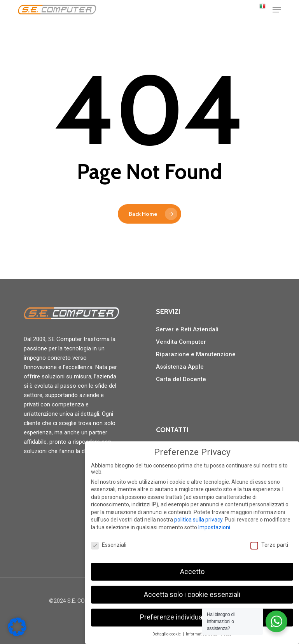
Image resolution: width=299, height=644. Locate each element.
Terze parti (269, 545)
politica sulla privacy (198, 520)
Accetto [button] (192, 572)
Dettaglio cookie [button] (167, 634)
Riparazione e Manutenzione (196, 354)
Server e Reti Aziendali (187, 329)
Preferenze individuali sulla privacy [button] (192, 617)
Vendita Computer (181, 342)
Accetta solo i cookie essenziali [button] (192, 595)
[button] (277, 10)
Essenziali (109, 545)
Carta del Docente (181, 379)
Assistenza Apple (180, 367)
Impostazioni (214, 527)
